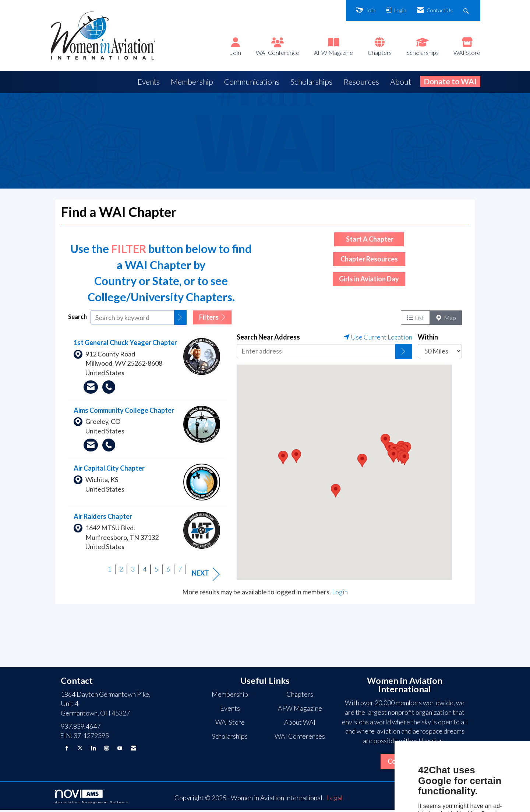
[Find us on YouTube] (120, 750)
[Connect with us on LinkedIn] (93, 750)
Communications (252, 82)
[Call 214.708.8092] (109, 389)
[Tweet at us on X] (80, 750)
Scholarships (423, 52)
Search (77, 319)
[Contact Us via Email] (133, 750)
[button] (180, 320)
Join (236, 52)
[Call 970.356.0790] (109, 447)
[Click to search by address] (404, 354)
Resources (361, 82)
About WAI (300, 724)
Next (206, 576)
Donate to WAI (450, 81)
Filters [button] (212, 319)
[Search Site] (467, 10)
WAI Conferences (300, 738)
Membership (192, 82)
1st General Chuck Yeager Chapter (125, 344)
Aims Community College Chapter (124, 412)
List (415, 319)
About (401, 82)
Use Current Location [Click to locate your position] (378, 339)
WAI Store (467, 52)
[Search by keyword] (132, 319)
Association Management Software (92, 799)
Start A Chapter (369, 241)
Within (428, 339)
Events (149, 82)
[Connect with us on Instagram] (107, 750)
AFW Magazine (333, 52)
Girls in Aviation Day (369, 281)
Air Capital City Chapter (109, 470)
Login (340, 594)
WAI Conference (278, 52)
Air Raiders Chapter (103, 519)
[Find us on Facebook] (67, 750)
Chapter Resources (369, 261)
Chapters (380, 52)
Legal (335, 800)
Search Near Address (268, 339)
